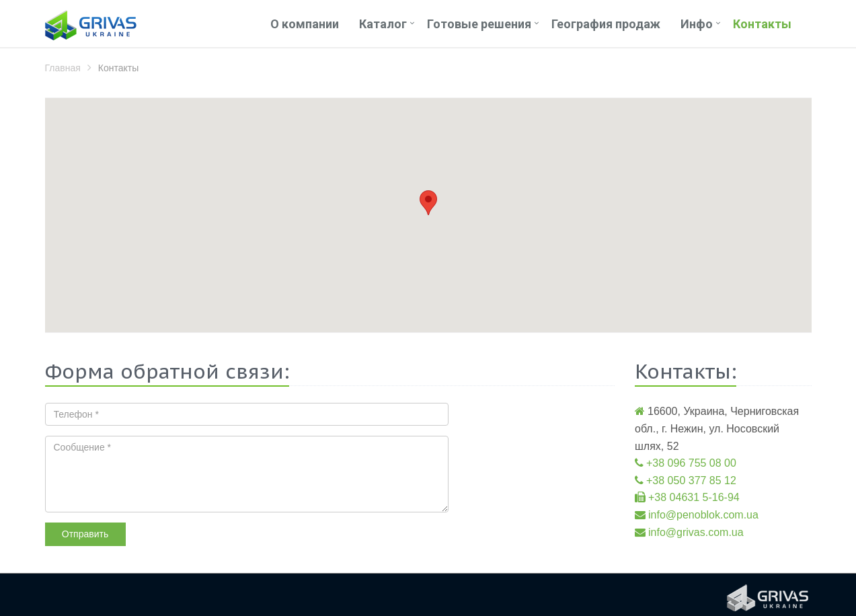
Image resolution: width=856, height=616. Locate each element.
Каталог (383, 24)
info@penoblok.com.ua (703, 515)
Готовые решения (479, 24)
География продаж (606, 24)
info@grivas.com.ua (696, 532)
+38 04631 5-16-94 (694, 497)
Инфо (697, 24)
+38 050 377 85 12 (691, 480)
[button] (428, 203)
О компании (305, 24)
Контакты (762, 24)
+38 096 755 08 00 (691, 463)
